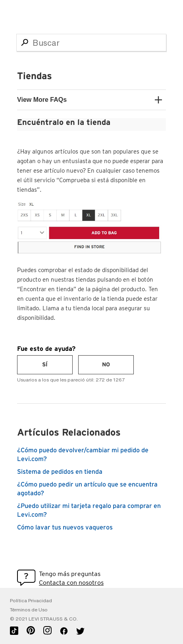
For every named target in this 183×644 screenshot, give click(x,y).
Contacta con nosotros (71, 583)
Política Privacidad (31, 601)
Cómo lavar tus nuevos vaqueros (65, 527)
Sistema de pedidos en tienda (60, 472)
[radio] (45, 365)
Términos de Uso (29, 610)
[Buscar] (91, 43)
